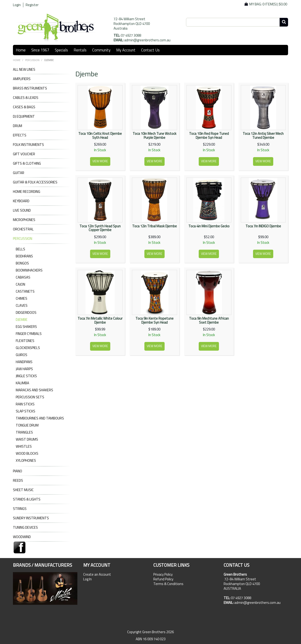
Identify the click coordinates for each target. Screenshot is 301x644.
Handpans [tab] (24, 362)
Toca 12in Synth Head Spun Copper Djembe (100, 228)
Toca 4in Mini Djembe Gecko (209, 226)
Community (101, 50)
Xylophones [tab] (26, 460)
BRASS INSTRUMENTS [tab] (30, 88)
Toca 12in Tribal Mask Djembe (154, 226)
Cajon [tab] (20, 284)
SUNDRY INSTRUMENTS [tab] (31, 518)
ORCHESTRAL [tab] (23, 229)
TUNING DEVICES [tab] (25, 528)
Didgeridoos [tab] (26, 312)
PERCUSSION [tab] (23, 239)
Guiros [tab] (22, 355)
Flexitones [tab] (25, 341)
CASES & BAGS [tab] (24, 107)
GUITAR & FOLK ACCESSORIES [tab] (35, 182)
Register (32, 5)
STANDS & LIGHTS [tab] (27, 499)
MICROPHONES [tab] (24, 220)
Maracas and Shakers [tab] (34, 390)
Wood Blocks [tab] (27, 453)
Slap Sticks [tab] (26, 411)
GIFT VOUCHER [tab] (24, 154)
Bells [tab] (20, 249)
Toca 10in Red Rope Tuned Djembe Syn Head (209, 136)
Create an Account (97, 574)
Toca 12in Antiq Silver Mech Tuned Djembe (263, 136)
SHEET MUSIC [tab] (23, 490)
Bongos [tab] (22, 263)
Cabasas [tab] (23, 277)
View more (100, 161)
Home (21, 50)
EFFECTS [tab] (20, 135)
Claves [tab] (22, 305)
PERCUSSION (32, 60)
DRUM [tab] (18, 126)
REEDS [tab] (18, 481)
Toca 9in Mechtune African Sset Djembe (209, 320)
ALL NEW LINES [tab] (24, 70)
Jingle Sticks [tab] (26, 376)
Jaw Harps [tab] (24, 369)
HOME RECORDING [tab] (27, 192)
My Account (126, 50)
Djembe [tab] (22, 320)
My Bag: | (268, 4)
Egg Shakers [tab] (26, 327)
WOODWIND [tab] (22, 537)
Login (17, 5)
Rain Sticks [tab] (25, 404)
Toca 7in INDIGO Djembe (263, 226)
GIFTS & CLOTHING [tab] (27, 163)
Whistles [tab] (24, 446)
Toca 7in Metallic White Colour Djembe (100, 320)
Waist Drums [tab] (27, 439)
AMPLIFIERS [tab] (22, 79)
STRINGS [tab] (20, 509)
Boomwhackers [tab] (29, 270)
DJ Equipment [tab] (24, 116)
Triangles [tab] (24, 432)
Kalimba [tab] (22, 383)
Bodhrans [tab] (24, 256)
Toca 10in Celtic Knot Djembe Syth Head (100, 136)
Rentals (80, 50)
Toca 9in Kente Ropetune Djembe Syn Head (154, 320)
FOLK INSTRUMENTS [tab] (28, 145)
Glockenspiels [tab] (28, 348)
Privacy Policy (163, 574)
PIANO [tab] (18, 471)
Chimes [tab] (22, 298)
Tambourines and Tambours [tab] (40, 418)
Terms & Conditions (168, 584)
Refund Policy (163, 579)
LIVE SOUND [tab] (22, 210)
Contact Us (150, 50)
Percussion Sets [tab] (30, 397)
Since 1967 (40, 50)
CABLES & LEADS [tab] (26, 98)
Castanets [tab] (25, 291)
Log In (87, 579)
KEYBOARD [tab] (21, 201)
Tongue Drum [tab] (27, 425)
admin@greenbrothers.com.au (147, 40)
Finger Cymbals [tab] (29, 334)
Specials (61, 50)
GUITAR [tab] (19, 173)
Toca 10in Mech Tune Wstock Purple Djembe (154, 136)
